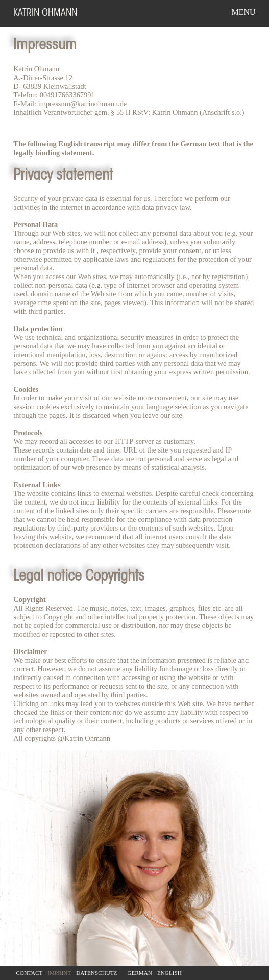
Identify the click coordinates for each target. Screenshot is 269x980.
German (139, 973)
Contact (29, 973)
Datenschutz (96, 973)
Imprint (59, 973)
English (169, 973)
